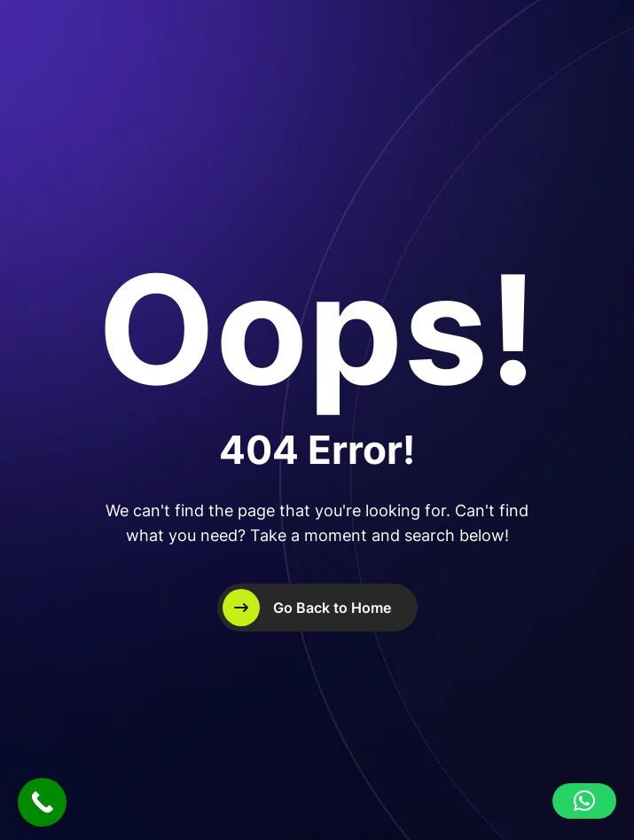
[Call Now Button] (42, 802)
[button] (584, 801)
